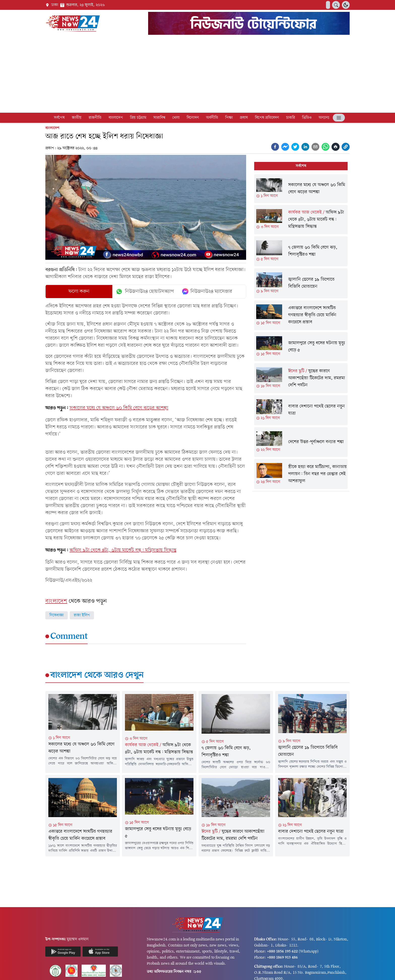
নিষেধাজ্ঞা (57, 615)
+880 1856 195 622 (282, 952)
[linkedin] (305, 147)
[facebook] (275, 147)
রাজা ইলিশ (82, 615)
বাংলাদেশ (116, 118)
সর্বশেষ (59, 118)
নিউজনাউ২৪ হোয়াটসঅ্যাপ (145, 292)
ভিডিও (307, 118)
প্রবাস (244, 118)
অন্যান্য (324, 118)
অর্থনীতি (212, 118)
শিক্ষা (229, 118)
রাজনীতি (95, 118)
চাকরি (291, 118)
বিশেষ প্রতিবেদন (267, 118)
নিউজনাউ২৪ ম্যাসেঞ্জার (207, 292)
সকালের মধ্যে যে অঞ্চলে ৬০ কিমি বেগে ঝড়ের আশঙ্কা (119, 408)
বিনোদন (193, 118)
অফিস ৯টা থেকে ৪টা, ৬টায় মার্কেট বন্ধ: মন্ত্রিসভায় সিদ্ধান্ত (123, 550)
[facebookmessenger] (285, 147)
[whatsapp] (325, 147)
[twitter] (295, 147)
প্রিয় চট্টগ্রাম (138, 118)
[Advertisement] (197, 75)
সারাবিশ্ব (159, 118)
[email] (315, 147)
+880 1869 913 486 (282, 958)
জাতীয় (77, 118)
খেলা (176, 118)
